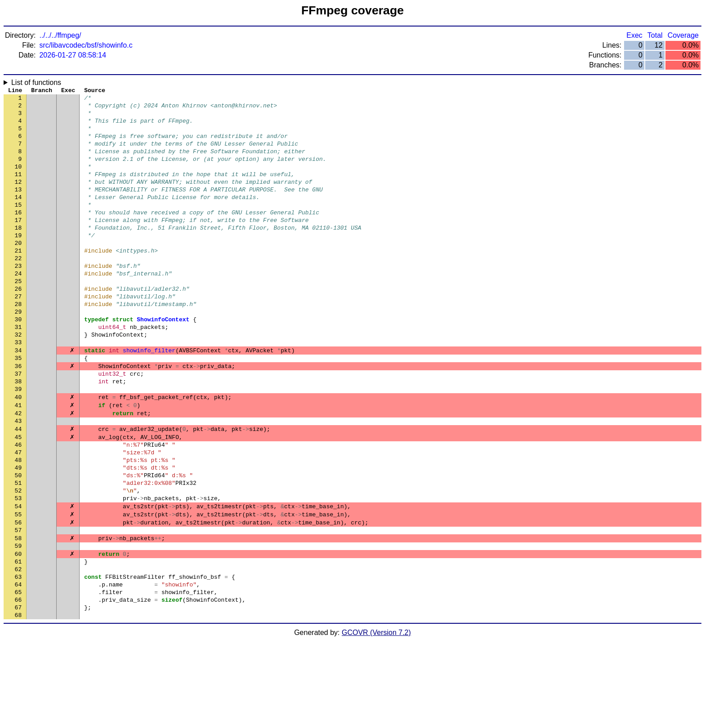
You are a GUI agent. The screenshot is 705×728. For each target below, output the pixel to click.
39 (18, 442)
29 (18, 352)
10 (18, 181)
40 (18, 451)
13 (18, 208)
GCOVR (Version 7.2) (376, 720)
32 (18, 379)
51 (18, 550)
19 (18, 262)
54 (18, 577)
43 (18, 478)
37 (18, 424)
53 (18, 568)
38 (18, 433)
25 (18, 316)
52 (18, 559)
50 (18, 541)
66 (18, 684)
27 (18, 334)
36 (18, 415)
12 (18, 199)
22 (18, 289)
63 (18, 657)
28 (18, 343)
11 (18, 190)
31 (18, 370)
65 (18, 675)
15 (18, 226)
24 (18, 307)
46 (18, 505)
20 (18, 271)
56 (18, 595)
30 (18, 361)
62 (18, 648)
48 (18, 523)
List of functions (36, 82)
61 (18, 639)
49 (18, 532)
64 (18, 666)
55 (18, 586)
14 (18, 217)
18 (18, 253)
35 (18, 406)
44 (18, 487)
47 (18, 514)
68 (18, 702)
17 (18, 244)
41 (18, 460)
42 (18, 469)
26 (18, 325)
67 (18, 693)
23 (18, 298)
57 (18, 604)
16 (18, 235)
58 (18, 613)
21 (18, 280)
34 (18, 397)
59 (18, 621)
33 (18, 388)
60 (18, 630)
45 (18, 496)
